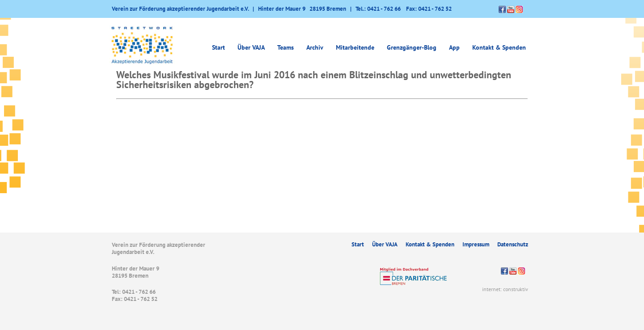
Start (218, 47)
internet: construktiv (505, 289)
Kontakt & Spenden (499, 47)
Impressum (476, 244)
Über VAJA (251, 47)
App (454, 47)
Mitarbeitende (355, 47)
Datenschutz (513, 244)
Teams (286, 47)
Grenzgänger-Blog (412, 47)
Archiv (315, 47)
